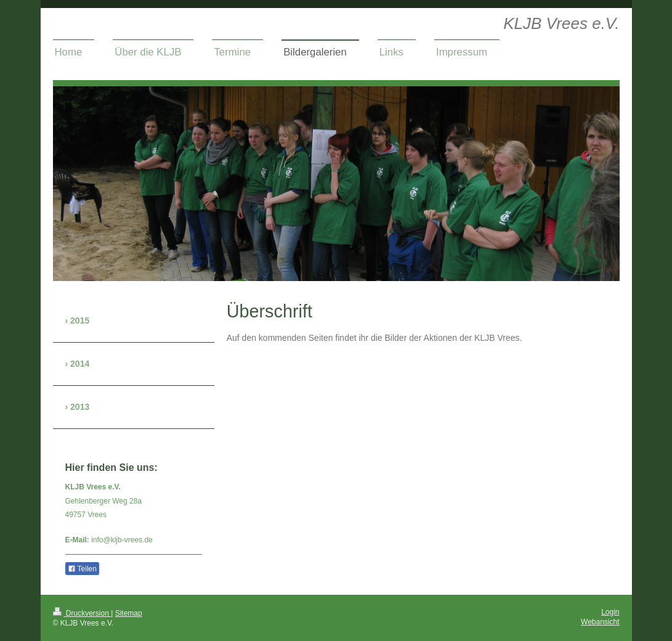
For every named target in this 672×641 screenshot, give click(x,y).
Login (610, 612)
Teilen (82, 569)
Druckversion (82, 613)
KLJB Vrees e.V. (561, 23)
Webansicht (600, 622)
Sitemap (129, 613)
